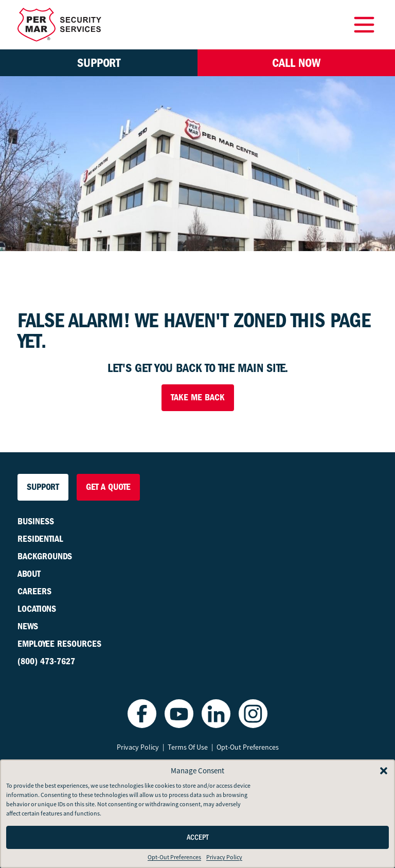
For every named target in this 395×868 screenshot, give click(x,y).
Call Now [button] (296, 63)
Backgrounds (45, 556)
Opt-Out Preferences (174, 857)
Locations (37, 609)
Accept (198, 837)
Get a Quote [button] (108, 487)
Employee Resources (59, 644)
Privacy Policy (224, 857)
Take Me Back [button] (198, 397)
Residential (40, 539)
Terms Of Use (188, 747)
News (28, 626)
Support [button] (99, 63)
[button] (384, 771)
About (29, 574)
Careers (34, 591)
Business (36, 521)
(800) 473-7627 (46, 661)
